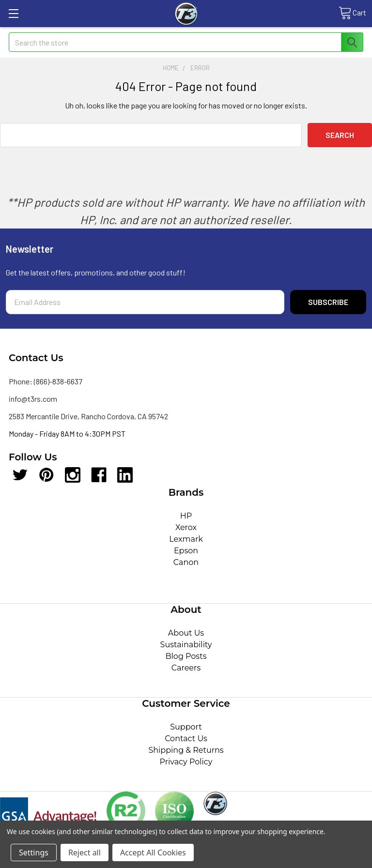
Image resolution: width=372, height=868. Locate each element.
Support (186, 727)
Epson (186, 551)
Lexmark (186, 539)
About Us (186, 633)
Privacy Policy (186, 762)
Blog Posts (186, 656)
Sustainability (186, 645)
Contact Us (186, 739)
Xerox (186, 527)
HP (186, 516)
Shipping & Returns (186, 750)
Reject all (85, 853)
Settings (34, 853)
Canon (186, 562)
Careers (186, 668)
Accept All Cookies (153, 853)
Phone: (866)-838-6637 (46, 381)
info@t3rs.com (33, 399)
